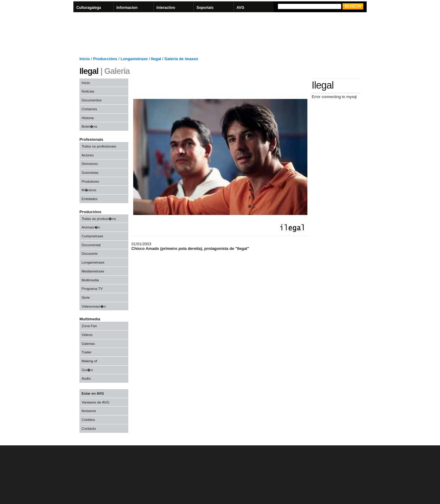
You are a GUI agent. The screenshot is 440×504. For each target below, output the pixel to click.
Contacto (89, 428)
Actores (88, 155)
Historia (88, 118)
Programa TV (92, 289)
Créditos (88, 420)
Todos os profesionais (99, 146)
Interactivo (166, 8)
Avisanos (89, 411)
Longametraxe (93, 262)
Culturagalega (89, 8)
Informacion (127, 8)
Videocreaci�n (94, 306)
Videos (87, 335)
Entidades (90, 199)
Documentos (92, 100)
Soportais (205, 8)
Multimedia (90, 280)
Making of (89, 361)
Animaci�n (91, 227)
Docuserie (90, 253)
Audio (86, 378)
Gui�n (87, 370)
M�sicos (89, 190)
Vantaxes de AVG (95, 402)
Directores (90, 164)
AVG (240, 8)
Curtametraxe (92, 236)
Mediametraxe (93, 271)
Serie (86, 297)
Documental (91, 245)
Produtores (90, 181)
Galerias (88, 343)
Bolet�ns (89, 126)
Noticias (88, 91)
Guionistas (90, 172)
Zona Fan (89, 326)
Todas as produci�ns (99, 219)
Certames (89, 109)
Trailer (87, 352)
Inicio (86, 83)
